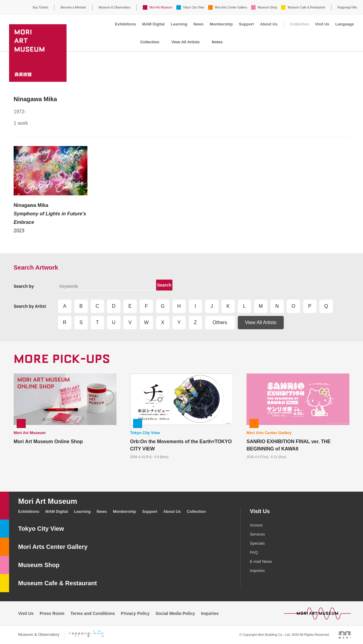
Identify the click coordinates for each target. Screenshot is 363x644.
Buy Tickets (40, 7)
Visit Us (322, 24)
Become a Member (73, 7)
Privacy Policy (135, 613)
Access (256, 525)
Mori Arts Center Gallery (231, 7)
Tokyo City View (194, 7)
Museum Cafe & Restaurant (306, 7)
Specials (257, 543)
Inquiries (257, 571)
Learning (179, 24)
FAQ (254, 552)
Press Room (52, 613)
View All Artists (186, 42)
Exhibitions (126, 24)
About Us (269, 24)
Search (164, 285)
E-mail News (261, 561)
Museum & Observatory (114, 7)
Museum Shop (267, 7)
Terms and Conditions (93, 613)
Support (247, 24)
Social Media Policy (175, 613)
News (198, 24)
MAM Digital (153, 24)
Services (257, 534)
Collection (299, 24)
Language (345, 24)
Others (220, 322)
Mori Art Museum (161, 7)
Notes (217, 42)
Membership (221, 24)
